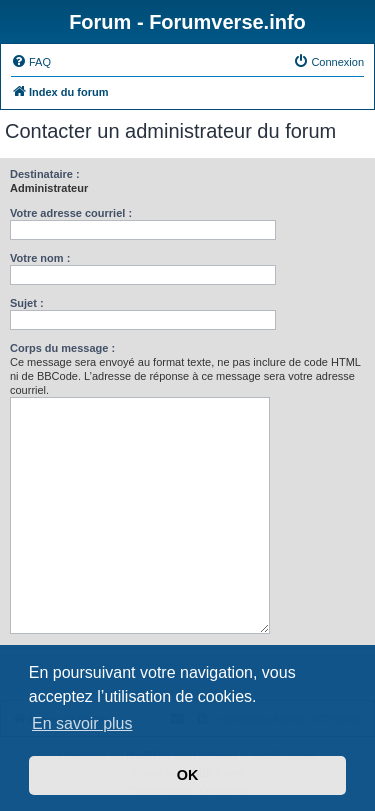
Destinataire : (45, 174)
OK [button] (188, 775)
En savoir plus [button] (82, 723)
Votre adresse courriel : (71, 213)
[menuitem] (31, 62)
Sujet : (27, 303)
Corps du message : (62, 348)
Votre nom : (40, 258)
